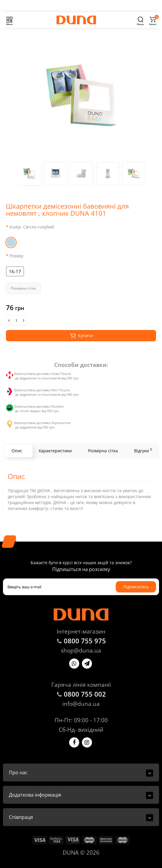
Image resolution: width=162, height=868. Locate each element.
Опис (17, 451)
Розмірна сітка (23, 288)
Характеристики (55, 451)
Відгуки (143, 450)
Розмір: (17, 256)
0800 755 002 (85, 694)
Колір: (32, 227)
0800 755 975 (85, 641)
